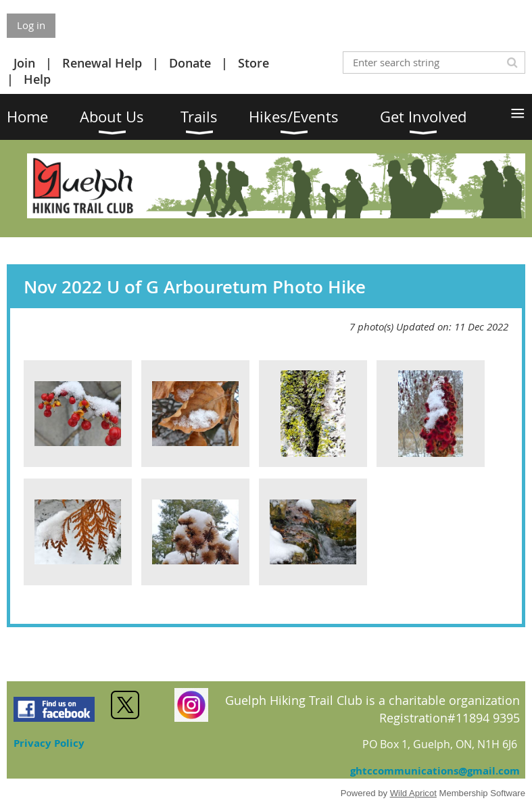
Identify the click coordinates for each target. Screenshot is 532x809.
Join (24, 63)
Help (37, 79)
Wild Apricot (413, 793)
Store (253, 63)
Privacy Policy (49, 743)
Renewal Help (102, 63)
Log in (31, 25)
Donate (190, 63)
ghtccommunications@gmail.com (435, 771)
